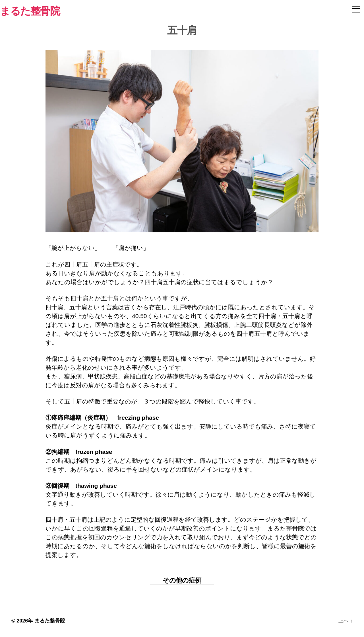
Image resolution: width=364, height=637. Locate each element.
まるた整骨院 (50, 621)
